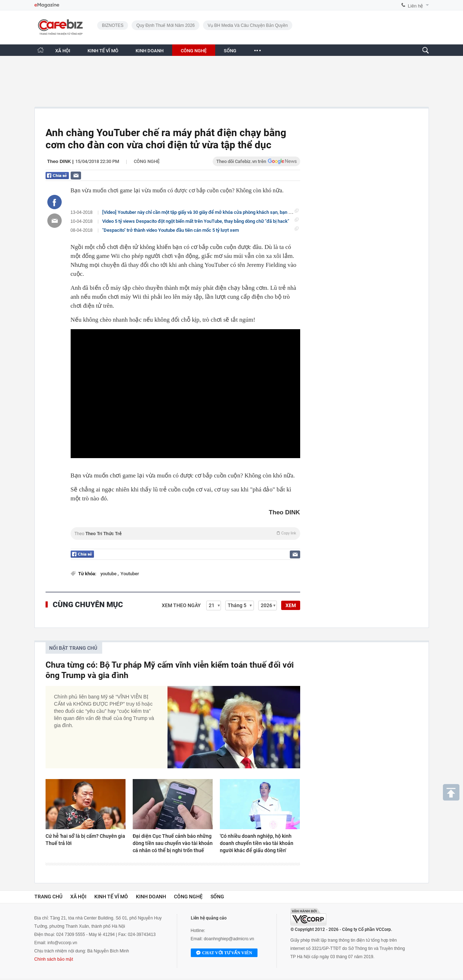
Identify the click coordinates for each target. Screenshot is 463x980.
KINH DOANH (150, 51)
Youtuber (130, 574)
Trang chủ (48, 897)
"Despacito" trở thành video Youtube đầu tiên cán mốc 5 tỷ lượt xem (171, 230)
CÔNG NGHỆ (194, 51)
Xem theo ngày (181, 605)
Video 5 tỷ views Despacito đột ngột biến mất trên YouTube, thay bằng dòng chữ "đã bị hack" (196, 221)
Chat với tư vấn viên (224, 953)
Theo (185, 534)
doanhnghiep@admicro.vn (229, 939)
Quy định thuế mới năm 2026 (166, 25)
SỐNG (230, 51)
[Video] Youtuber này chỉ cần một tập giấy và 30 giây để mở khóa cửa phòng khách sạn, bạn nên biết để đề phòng (217, 212)
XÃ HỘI (63, 51)
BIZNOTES (113, 25)
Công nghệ (147, 161)
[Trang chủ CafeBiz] (41, 50)
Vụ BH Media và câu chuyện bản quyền (248, 25)
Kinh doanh (151, 897)
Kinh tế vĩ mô (111, 897)
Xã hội (78, 897)
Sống (217, 897)
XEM (291, 605)
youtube (109, 574)
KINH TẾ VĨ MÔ (103, 51)
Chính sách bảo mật (54, 959)
